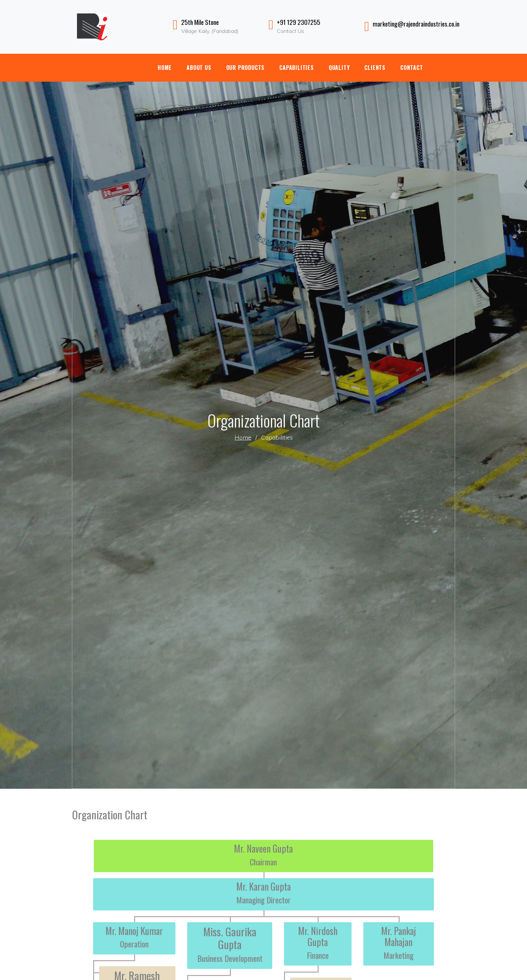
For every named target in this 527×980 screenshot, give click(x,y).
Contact (412, 68)
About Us (199, 68)
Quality (339, 68)
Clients (375, 68)
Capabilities (297, 68)
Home (165, 68)
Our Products (246, 68)
